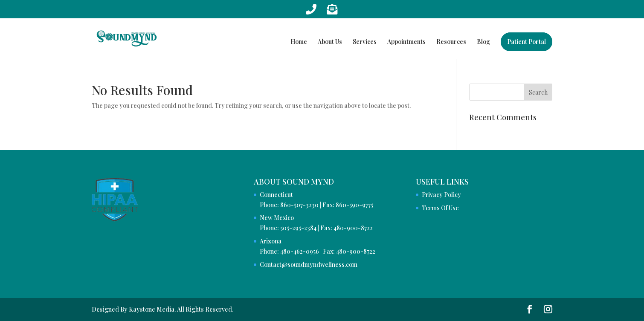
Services (365, 42)
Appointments (406, 42)
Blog (483, 42)
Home (299, 42)
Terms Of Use (440, 208)
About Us (330, 42)
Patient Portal (527, 42)
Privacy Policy (441, 195)
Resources (451, 42)
